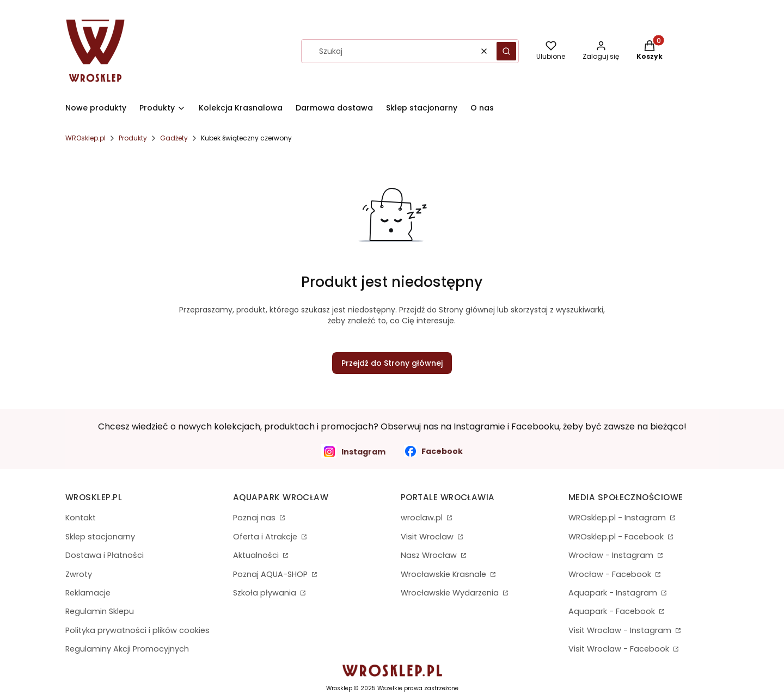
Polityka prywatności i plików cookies (137, 630)
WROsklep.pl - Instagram (618, 518)
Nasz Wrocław (430, 555)
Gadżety (174, 138)
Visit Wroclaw (428, 537)
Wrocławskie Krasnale (445, 574)
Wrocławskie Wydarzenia (451, 593)
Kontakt (81, 518)
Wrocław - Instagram (612, 555)
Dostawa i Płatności (105, 555)
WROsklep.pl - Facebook (617, 537)
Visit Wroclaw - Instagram (621, 630)
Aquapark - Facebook (613, 611)
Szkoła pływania (266, 593)
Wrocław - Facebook (611, 574)
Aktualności (257, 555)
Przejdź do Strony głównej (392, 363)
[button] (506, 51)
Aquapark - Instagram (614, 593)
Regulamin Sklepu (100, 611)
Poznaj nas (255, 518)
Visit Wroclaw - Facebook (620, 649)
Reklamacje (88, 593)
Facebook (433, 451)
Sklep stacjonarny (100, 537)
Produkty (133, 138)
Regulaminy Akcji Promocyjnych (127, 649)
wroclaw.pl (423, 518)
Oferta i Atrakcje (266, 537)
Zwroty (79, 574)
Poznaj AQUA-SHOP (271, 574)
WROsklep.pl (85, 138)
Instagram (353, 451)
